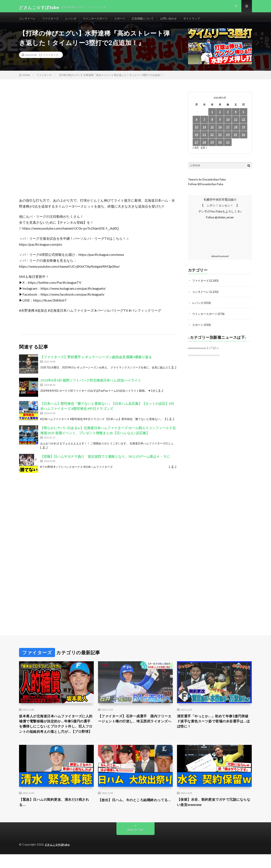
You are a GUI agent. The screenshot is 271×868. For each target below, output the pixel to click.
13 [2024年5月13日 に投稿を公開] (196, 133)
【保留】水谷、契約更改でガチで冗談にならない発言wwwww (214, 816)
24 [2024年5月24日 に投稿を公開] (228, 140)
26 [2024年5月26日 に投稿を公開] (243, 140)
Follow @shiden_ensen (220, 223)
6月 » (204, 153)
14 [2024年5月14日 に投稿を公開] (204, 133)
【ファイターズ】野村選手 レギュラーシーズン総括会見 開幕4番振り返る (96, 362)
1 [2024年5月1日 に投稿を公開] (212, 117)
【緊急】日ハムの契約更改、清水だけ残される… (56, 816)
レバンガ (74, 21)
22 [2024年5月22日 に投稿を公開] (212, 140)
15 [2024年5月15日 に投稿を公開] (212, 133)
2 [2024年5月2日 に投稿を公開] (220, 117)
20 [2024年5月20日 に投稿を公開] (196, 140)
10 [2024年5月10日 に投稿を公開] (228, 125)
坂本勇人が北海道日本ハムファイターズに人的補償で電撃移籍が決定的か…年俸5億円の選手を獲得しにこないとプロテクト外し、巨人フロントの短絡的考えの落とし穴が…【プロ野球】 (56, 733)
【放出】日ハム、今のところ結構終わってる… (135, 816)
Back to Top (136, 844)
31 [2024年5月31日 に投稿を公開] (228, 148)
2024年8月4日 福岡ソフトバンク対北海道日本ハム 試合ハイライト (91, 386)
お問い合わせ (177, 21)
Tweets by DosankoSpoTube (207, 185)
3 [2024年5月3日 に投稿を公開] (228, 117)
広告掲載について (150, 21)
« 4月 (196, 153)
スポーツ (125, 21)
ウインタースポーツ (100, 21)
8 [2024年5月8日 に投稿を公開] (212, 125)
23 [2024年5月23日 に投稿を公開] (220, 140)
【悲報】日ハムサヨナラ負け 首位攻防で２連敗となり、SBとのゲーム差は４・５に (105, 462)
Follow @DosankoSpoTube (206, 190)
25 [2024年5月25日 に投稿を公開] (236, 140)
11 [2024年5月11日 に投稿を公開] (236, 125)
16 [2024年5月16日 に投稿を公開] (220, 133)
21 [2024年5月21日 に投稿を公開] (204, 140)
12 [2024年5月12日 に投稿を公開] (243, 125)
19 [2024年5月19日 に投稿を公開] (243, 133)
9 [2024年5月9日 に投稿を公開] (220, 125)
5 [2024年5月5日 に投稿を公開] (243, 117)
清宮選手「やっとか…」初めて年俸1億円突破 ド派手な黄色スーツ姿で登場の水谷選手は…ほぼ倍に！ (214, 727)
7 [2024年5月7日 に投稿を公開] (204, 125)
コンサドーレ (28, 21)
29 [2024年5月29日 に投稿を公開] (212, 148)
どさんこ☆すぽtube (58, 858)
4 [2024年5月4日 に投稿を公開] (236, 117)
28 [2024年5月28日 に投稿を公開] (204, 148)
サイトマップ (201, 21)
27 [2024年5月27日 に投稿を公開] (196, 148)
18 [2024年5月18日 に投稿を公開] (236, 133)
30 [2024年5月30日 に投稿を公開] (220, 148)
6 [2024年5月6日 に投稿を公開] (196, 125)
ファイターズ (52, 21)
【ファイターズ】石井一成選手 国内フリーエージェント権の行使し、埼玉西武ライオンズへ (135, 727)
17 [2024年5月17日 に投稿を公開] (228, 133)
